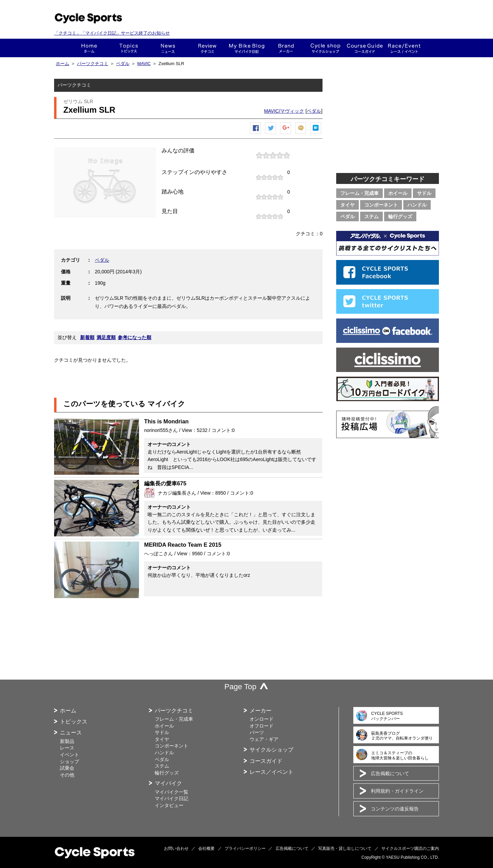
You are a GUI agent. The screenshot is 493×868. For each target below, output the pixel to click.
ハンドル (417, 205)
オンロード (262, 719)
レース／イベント (271, 772)
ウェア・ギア (264, 739)
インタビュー (169, 805)
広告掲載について (390, 773)
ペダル (123, 64)
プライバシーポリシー (245, 848)
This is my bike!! (247, 48)
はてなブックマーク (316, 134)
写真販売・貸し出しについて (345, 848)
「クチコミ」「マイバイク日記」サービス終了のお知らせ (112, 33)
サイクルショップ (271, 750)
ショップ (325, 48)
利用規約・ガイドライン (397, 791)
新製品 (67, 741)
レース (67, 748)
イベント (69, 755)
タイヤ (347, 205)
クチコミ (207, 48)
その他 (67, 775)
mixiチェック (301, 134)
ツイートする (271, 134)
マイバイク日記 (172, 798)
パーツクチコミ (93, 64)
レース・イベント (404, 48)
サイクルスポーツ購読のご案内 (410, 848)
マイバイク (168, 783)
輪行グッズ (400, 216)
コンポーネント (381, 205)
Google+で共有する (286, 134)
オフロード (262, 726)
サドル (424, 193)
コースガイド (365, 48)
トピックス (129, 48)
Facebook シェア (256, 134)
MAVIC (144, 64)
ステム (371, 216)
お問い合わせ (176, 848)
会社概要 (206, 848)
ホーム (89, 48)
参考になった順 (135, 337)
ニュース (168, 48)
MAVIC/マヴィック (284, 111)
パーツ (257, 732)
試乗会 (67, 768)
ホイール (398, 193)
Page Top (240, 687)
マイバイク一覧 (172, 792)
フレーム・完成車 (359, 193)
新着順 (87, 337)
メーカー (286, 48)
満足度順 (106, 337)
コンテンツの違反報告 (395, 809)
